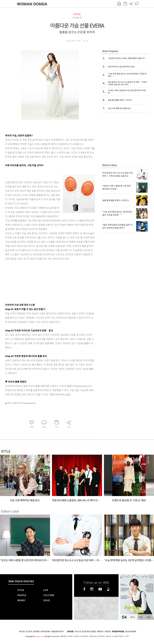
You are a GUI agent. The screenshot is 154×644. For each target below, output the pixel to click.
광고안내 (29, 632)
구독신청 (22, 632)
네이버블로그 (108, 589)
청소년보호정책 (131, 632)
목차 (132, 617)
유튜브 (100, 589)
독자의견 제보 (45, 632)
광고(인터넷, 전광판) (89, 632)
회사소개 (78, 632)
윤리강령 (36, 632)
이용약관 (108, 632)
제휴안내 (100, 632)
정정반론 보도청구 (57, 632)
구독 (140, 617)
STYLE (77, 14)
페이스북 (84, 589)
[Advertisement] (44, 281)
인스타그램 (92, 589)
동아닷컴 (70, 632)
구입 (148, 617)
